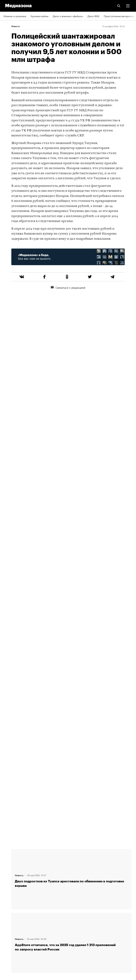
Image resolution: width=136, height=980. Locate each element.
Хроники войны (39, 16)
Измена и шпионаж (15, 16)
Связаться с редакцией (68, 287)
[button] (128, 6)
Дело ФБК (93, 16)
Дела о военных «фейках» (68, 16)
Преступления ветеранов (119, 16)
